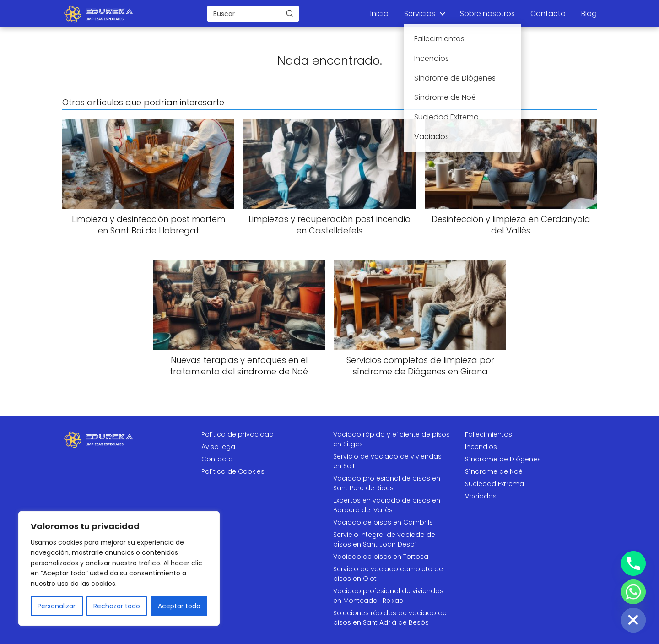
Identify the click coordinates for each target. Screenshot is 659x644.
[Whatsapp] (633, 592)
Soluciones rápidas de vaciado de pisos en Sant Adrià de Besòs (390, 618)
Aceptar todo (179, 606)
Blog (589, 14)
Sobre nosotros (487, 14)
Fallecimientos (489, 434)
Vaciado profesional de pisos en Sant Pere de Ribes (387, 483)
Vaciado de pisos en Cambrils (383, 522)
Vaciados (481, 496)
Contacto (548, 14)
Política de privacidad (238, 434)
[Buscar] (290, 13)
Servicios (420, 14)
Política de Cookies (233, 471)
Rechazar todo (117, 606)
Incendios (481, 447)
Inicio (379, 14)
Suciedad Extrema (494, 484)
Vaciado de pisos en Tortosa (381, 557)
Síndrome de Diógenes (503, 459)
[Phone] (633, 563)
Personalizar (57, 606)
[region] (119, 568)
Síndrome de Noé (494, 471)
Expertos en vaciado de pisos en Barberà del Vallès (387, 505)
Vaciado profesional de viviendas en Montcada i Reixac (388, 596)
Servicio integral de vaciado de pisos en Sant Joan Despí (384, 539)
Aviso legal (219, 447)
